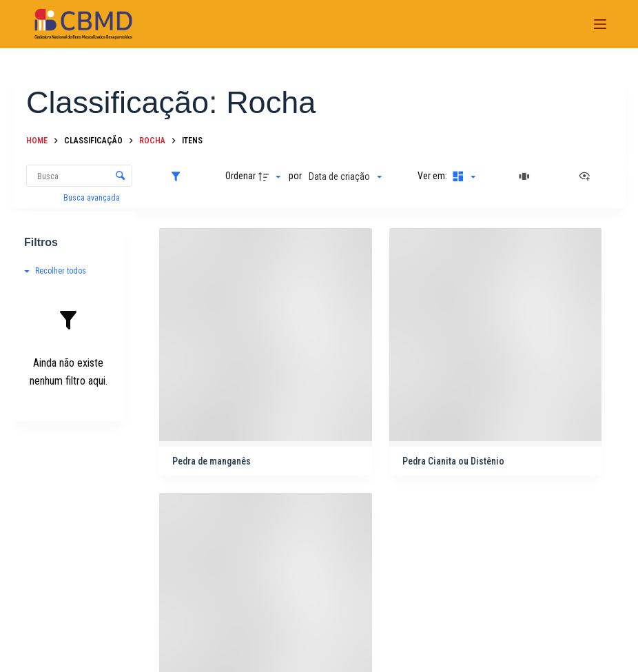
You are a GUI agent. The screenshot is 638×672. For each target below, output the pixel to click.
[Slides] (526, 176)
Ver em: (433, 176)
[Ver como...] (588, 176)
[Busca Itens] (79, 176)
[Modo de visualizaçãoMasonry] (462, 176)
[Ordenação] (345, 176)
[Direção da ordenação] (271, 176)
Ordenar (240, 176)
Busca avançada (93, 198)
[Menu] (600, 24)
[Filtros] (179, 176)
